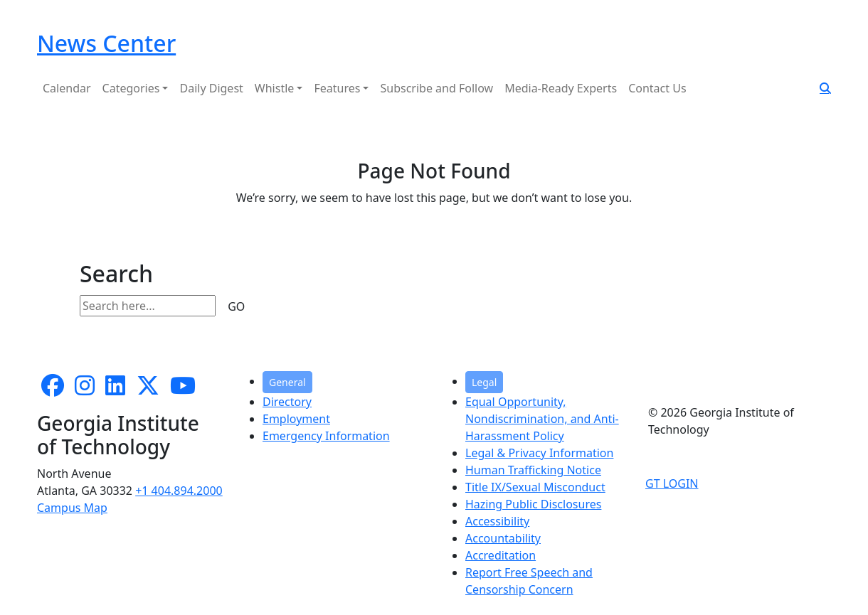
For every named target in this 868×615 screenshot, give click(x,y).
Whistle (275, 88)
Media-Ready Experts (561, 88)
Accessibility (497, 521)
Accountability (503, 538)
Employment (296, 419)
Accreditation (501, 555)
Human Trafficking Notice (533, 470)
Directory (287, 402)
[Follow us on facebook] (53, 390)
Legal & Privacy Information (539, 453)
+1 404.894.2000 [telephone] (179, 491)
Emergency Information (326, 436)
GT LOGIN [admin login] (672, 483)
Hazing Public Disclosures (533, 504)
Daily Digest (211, 88)
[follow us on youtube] (183, 390)
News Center (106, 43)
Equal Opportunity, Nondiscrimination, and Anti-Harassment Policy (542, 419)
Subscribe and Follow (436, 88)
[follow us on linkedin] (115, 390)
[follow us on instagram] (85, 390)
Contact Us (657, 88)
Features (337, 88)
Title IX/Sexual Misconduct (535, 487)
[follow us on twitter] (148, 390)
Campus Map (72, 508)
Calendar (67, 88)
